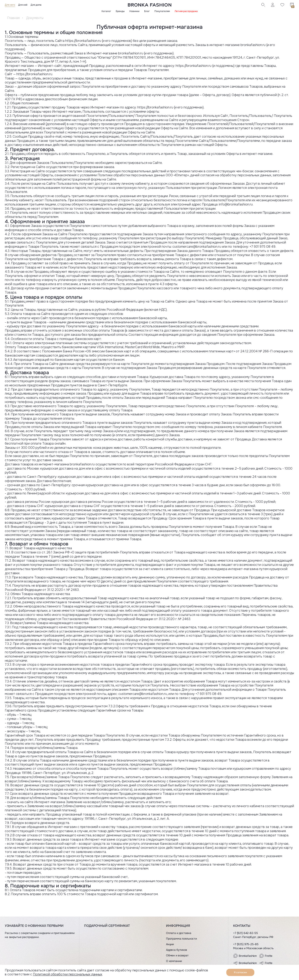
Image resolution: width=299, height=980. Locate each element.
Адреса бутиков (177, 950)
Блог (147, 11)
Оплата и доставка (179, 933)
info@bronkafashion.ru (236, 204)
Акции (170, 944)
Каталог (106, 11)
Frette (266, 956)
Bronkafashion (245, 956)
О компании (174, 961)
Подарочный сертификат (107, 926)
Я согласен (240, 972)
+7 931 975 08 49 (262, 247)
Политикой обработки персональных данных (67, 974)
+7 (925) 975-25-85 (246, 944)
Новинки (134, 11)
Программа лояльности (181, 939)
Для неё (23, 5)
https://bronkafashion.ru (83, 41)
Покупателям (162, 11)
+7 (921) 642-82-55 (245, 933)
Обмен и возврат (177, 955)
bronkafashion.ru (131, 53)
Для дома (36, 5)
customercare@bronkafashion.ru (197, 247)
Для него (10, 5)
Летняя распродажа (186, 11)
